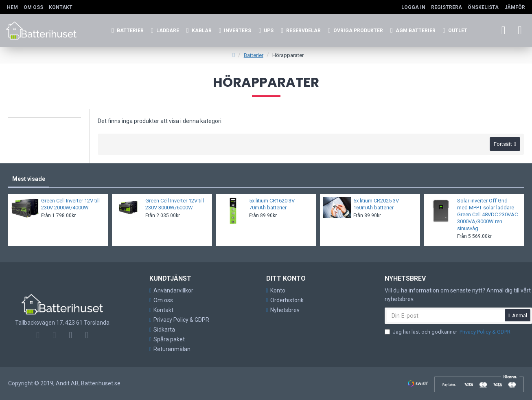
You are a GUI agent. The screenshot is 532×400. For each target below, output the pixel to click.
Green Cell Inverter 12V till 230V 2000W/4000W (70, 204)
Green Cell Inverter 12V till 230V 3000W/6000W (175, 204)
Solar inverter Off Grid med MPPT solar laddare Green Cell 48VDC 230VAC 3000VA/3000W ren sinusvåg (487, 215)
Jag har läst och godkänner (448, 332)
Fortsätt (502, 144)
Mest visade (29, 179)
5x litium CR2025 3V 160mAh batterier (376, 204)
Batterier (254, 55)
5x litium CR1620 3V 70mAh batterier (272, 204)
